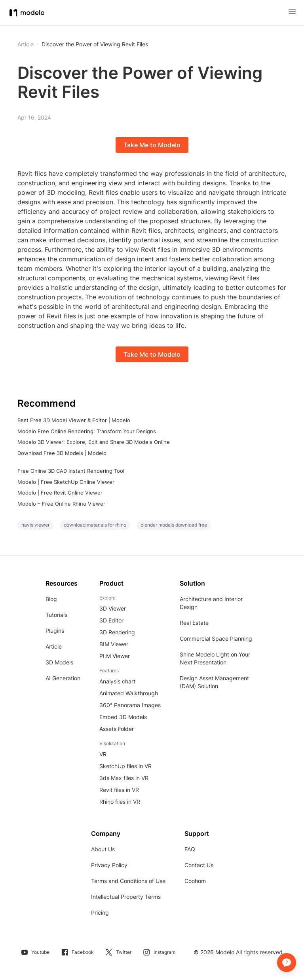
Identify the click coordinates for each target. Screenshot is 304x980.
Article (54, 646)
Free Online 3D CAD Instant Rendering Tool (71, 471)
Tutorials (56, 615)
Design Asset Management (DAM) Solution (214, 682)
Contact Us (199, 865)
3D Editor (111, 620)
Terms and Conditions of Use (128, 881)
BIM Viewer (114, 644)
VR (103, 754)
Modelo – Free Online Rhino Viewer (61, 504)
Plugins (55, 631)
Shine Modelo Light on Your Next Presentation (215, 658)
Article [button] (26, 44)
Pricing (100, 912)
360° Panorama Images (130, 705)
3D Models (59, 662)
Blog (51, 599)
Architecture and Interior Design (211, 603)
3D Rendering (117, 632)
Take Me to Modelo (152, 145)
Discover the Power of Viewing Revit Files (95, 44)
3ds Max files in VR (124, 778)
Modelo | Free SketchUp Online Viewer (66, 482)
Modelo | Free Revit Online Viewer (60, 493)
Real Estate (194, 623)
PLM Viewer (115, 656)
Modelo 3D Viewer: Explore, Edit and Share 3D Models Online (94, 442)
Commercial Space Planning (216, 638)
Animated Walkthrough (129, 693)
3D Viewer (113, 608)
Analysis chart (117, 681)
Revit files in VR (119, 790)
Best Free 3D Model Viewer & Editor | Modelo (74, 420)
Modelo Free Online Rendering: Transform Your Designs (87, 431)
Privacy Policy (109, 865)
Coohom (195, 881)
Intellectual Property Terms (126, 897)
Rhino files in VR (120, 802)
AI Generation (63, 678)
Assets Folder (117, 729)
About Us (103, 849)
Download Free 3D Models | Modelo (62, 453)
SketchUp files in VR (125, 766)
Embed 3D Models (123, 717)
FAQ (190, 849)
